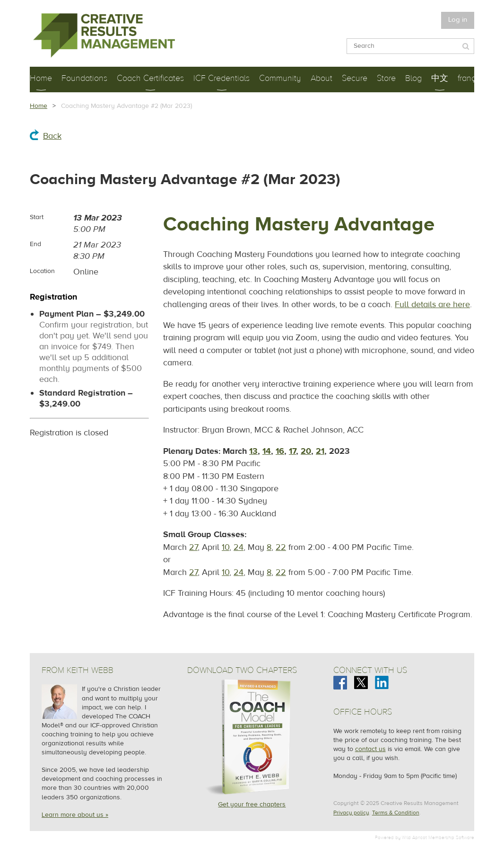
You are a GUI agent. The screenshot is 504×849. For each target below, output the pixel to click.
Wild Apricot (414, 837)
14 (267, 451)
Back (52, 136)
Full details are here (432, 305)
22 (281, 547)
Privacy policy (351, 813)
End (35, 244)
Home (39, 106)
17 (292, 451)
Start (37, 217)
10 (226, 547)
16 (280, 451)
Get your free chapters (252, 805)
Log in (458, 20)
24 (239, 547)
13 (253, 451)
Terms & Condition (396, 813)
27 (193, 547)
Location (42, 271)
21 (320, 451)
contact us (370, 749)
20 (306, 451)
